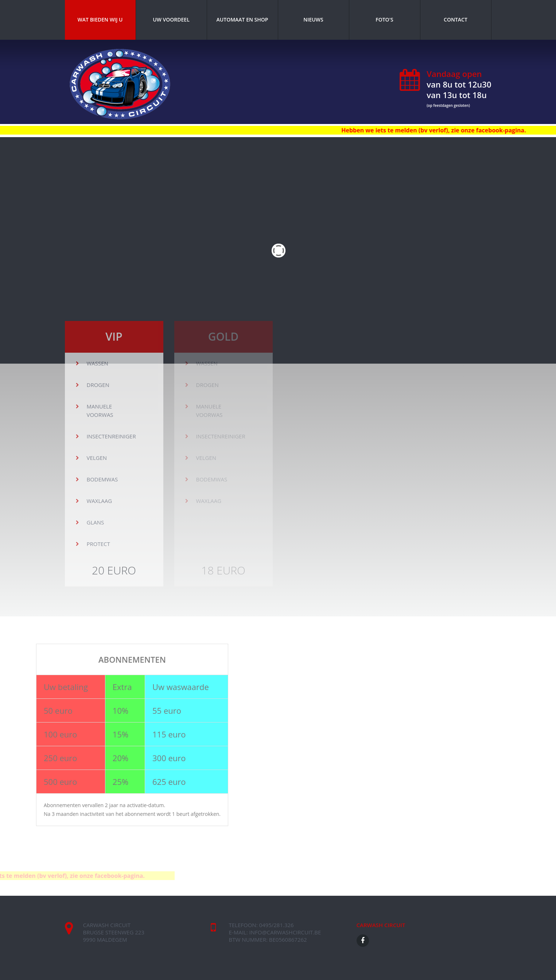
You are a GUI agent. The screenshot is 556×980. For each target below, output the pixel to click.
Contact (456, 20)
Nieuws (313, 20)
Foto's (384, 20)
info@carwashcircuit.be (285, 932)
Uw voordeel (171, 20)
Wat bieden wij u (100, 20)
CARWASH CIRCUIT (381, 925)
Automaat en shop (242, 20)
